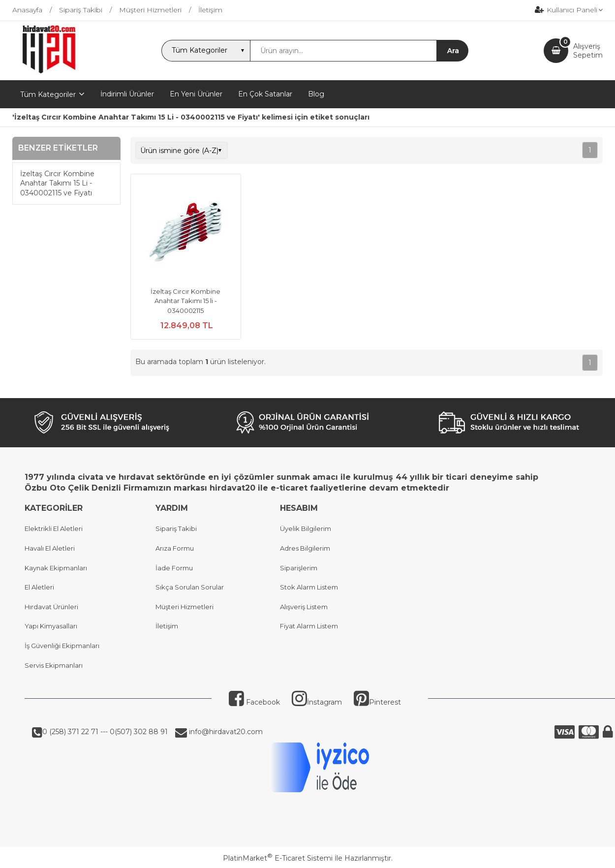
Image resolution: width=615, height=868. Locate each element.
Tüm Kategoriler (48, 94)
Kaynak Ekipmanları (56, 568)
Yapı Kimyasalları (51, 626)
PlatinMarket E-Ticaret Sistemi (278, 858)
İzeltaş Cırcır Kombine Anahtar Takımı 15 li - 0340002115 (185, 301)
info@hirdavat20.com (225, 732)
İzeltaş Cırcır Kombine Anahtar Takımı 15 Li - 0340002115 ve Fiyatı (57, 183)
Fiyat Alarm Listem (309, 626)
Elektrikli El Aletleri (54, 528)
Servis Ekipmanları (54, 665)
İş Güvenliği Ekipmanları (62, 646)
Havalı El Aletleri (50, 548)
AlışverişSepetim (588, 51)
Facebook (254, 702)
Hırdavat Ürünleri (51, 607)
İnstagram (317, 702)
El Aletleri (39, 587)
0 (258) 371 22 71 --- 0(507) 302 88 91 (105, 732)
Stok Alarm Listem (309, 587)
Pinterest (377, 702)
